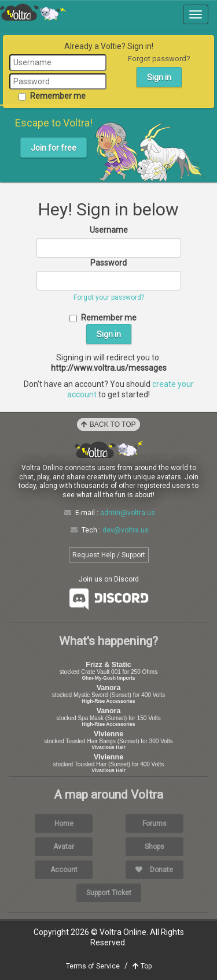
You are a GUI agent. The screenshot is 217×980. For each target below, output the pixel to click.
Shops (155, 847)
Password (108, 263)
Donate (154, 870)
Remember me (52, 96)
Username (109, 230)
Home (64, 824)
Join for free (54, 148)
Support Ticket (109, 893)
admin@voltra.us (128, 513)
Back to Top (108, 424)
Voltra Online (33, 12)
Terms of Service (93, 966)
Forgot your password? (109, 297)
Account (64, 870)
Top (142, 966)
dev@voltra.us (126, 530)
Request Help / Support (109, 555)
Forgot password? (159, 59)
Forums (155, 824)
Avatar (64, 847)
